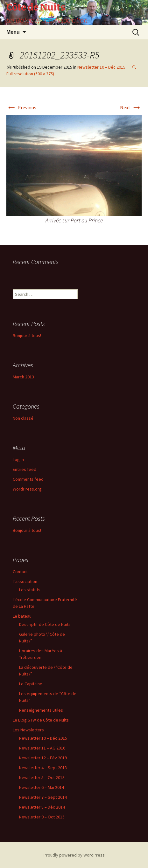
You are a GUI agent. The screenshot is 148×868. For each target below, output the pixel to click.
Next (131, 107)
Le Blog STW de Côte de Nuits (41, 720)
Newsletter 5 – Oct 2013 (42, 777)
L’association (25, 581)
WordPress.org (27, 489)
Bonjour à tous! (27, 336)
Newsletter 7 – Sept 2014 (43, 797)
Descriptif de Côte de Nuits (45, 624)
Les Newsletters (28, 730)
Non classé (23, 418)
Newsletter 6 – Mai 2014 (42, 787)
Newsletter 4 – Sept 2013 (43, 768)
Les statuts (30, 590)
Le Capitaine (31, 684)
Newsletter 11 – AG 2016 (42, 748)
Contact (20, 572)
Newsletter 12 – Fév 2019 (43, 758)
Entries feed (25, 469)
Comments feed (28, 479)
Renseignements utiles (41, 710)
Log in (18, 459)
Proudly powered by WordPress (74, 855)
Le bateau (22, 616)
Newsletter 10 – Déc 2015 (101, 67)
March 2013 (23, 377)
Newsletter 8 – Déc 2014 (42, 807)
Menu (13, 32)
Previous (21, 107)
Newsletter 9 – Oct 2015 (42, 817)
